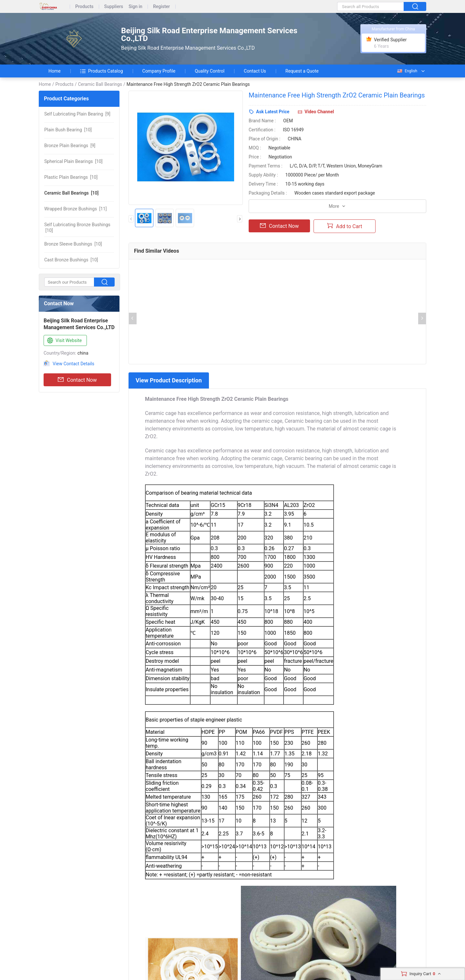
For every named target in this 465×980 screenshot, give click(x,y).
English (407, 71)
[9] (77, 114)
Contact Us (255, 71)
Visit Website (64, 341)
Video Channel (319, 112)
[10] (68, 130)
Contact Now (77, 380)
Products (84, 7)
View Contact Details (73, 364)
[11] (75, 209)
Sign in (135, 7)
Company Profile (159, 71)
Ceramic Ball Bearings (100, 84)
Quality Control (210, 71)
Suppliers (114, 7)
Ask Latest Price (273, 112)
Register (161, 7)
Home (55, 71)
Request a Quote (302, 71)
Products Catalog (102, 71)
